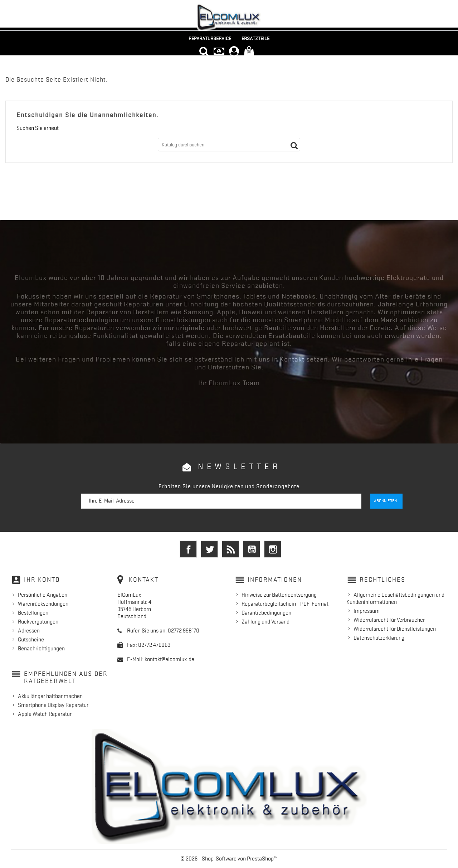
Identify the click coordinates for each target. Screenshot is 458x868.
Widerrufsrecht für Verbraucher (389, 620)
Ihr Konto (42, 580)
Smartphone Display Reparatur (53, 705)
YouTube (252, 549)
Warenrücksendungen (43, 604)
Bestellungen (33, 613)
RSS (230, 549)
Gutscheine (31, 640)
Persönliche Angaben (43, 595)
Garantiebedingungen (266, 613)
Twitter (209, 549)
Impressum (367, 611)
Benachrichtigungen (41, 649)
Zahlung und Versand (265, 622)
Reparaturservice (210, 38)
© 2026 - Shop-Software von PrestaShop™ (229, 859)
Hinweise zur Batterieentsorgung (279, 595)
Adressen (29, 631)
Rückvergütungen (38, 622)
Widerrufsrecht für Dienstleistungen (395, 629)
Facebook (188, 549)
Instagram (273, 549)
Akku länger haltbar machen (50, 696)
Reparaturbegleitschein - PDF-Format (285, 604)
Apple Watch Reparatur (45, 714)
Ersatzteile (255, 38)
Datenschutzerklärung (379, 638)
